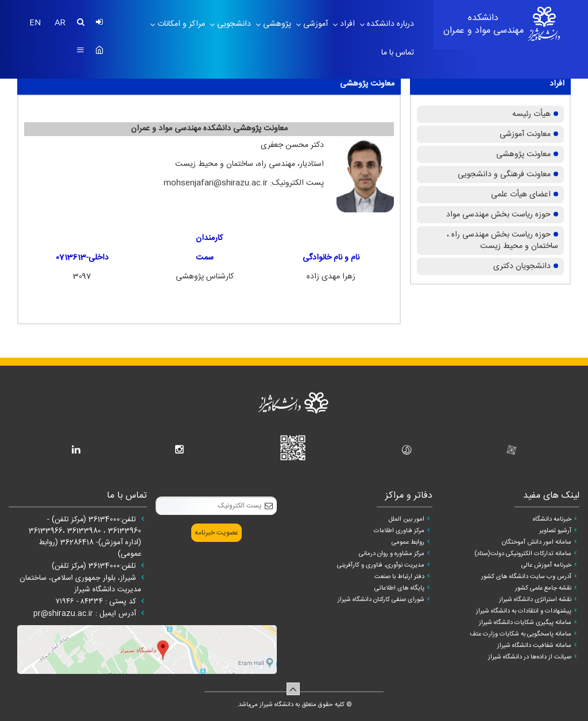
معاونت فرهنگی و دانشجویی (504, 175)
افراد (346, 24)
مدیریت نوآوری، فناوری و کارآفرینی (381, 565)
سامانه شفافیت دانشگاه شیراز (534, 646)
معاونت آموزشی (525, 134)
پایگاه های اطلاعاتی (399, 588)
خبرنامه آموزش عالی (546, 565)
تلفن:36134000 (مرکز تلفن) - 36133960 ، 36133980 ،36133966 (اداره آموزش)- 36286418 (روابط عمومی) (85, 537)
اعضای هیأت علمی (521, 195)
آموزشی (314, 24)
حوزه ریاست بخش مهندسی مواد (498, 215)
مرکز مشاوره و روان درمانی (392, 554)
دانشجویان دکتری (522, 266)
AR (60, 23)
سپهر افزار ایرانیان (279, 715)
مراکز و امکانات (180, 24)
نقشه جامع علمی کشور (543, 588)
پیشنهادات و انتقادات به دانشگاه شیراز (524, 611)
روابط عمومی (408, 542)
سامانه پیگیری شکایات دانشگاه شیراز (525, 623)
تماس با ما (398, 53)
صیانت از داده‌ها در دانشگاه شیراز (530, 657)
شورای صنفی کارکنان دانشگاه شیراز (381, 600)
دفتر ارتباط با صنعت (399, 577)
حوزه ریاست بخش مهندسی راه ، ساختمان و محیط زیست (502, 241)
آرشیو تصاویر (555, 531)
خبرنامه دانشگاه (552, 520)
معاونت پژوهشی (523, 154)
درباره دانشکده (389, 24)
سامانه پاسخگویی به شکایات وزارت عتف (521, 634)
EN (36, 23)
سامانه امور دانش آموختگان (537, 542)
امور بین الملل (407, 520)
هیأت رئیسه (531, 114)
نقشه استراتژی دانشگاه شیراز (535, 600)
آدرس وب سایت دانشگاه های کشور (526, 577)
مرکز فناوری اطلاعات (399, 531)
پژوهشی (276, 24)
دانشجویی (233, 24)
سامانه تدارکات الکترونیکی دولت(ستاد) (523, 554)
